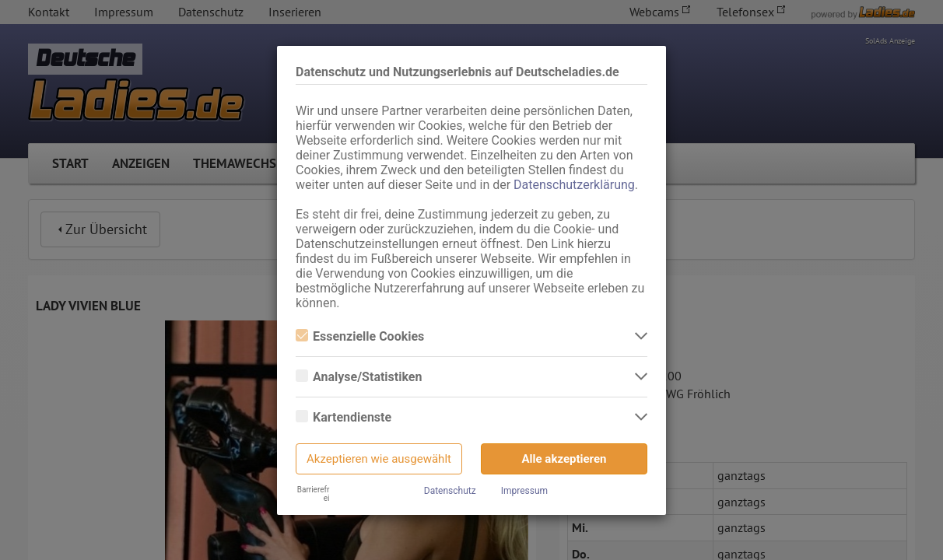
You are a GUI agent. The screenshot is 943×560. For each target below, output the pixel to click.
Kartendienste (344, 417)
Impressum (524, 491)
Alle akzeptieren (564, 459)
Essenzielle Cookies (360, 336)
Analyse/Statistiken (359, 377)
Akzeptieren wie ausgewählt (379, 459)
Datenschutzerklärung (574, 185)
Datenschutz (450, 491)
